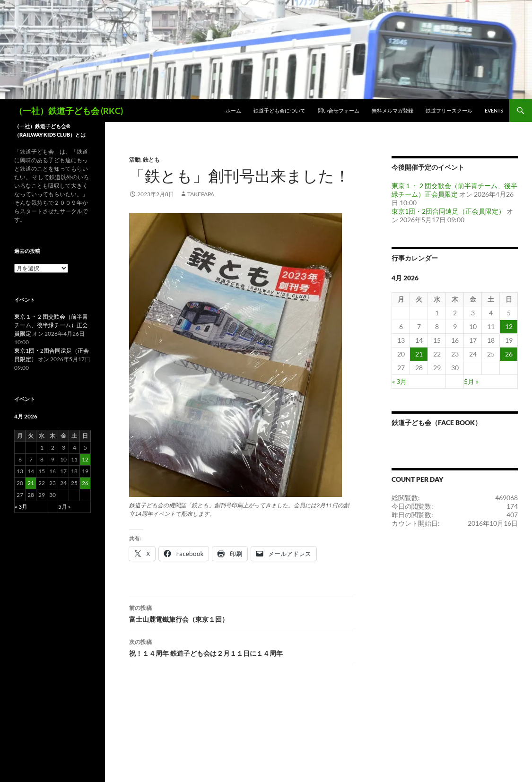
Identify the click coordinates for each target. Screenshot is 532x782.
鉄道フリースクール (449, 110)
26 (509, 354)
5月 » (471, 381)
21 (419, 354)
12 (509, 326)
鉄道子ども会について (279, 110)
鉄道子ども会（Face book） (436, 422)
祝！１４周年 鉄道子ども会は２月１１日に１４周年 (241, 647)
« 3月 (399, 381)
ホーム (233, 110)
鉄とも (151, 160)
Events (494, 110)
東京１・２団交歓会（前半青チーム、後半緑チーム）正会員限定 (454, 190)
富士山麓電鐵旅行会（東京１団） (241, 613)
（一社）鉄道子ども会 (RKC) (69, 111)
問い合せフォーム (339, 110)
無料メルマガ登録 (392, 110)
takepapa (201, 194)
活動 (135, 160)
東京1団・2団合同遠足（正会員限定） (448, 211)
